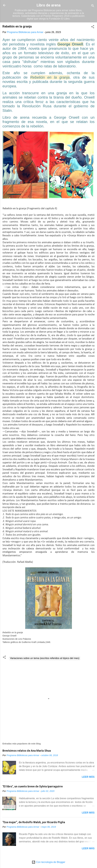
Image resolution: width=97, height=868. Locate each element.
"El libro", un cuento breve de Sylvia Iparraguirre (33, 786)
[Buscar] (93, 6)
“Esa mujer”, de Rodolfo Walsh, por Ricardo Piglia (34, 822)
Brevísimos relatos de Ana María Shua (27, 751)
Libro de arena (48, 5)
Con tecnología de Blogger (48, 862)
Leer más (88, 777)
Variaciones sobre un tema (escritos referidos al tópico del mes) (45, 658)
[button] (93, 27)
